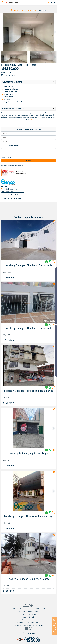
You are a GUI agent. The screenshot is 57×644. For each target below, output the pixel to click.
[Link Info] (28, 270)
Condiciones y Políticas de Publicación (29, 612)
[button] (28, 82)
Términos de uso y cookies (28, 620)
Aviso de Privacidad (29, 617)
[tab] (28, 82)
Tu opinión (56, 322)
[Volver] (3, 2)
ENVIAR (29, 160)
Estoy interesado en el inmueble (28, 146)
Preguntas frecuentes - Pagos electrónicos (29, 623)
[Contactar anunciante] (53, 263)
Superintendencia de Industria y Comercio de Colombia (29, 625)
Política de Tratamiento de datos (16, 165)
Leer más (28, 120)
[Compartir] (55, 3)
